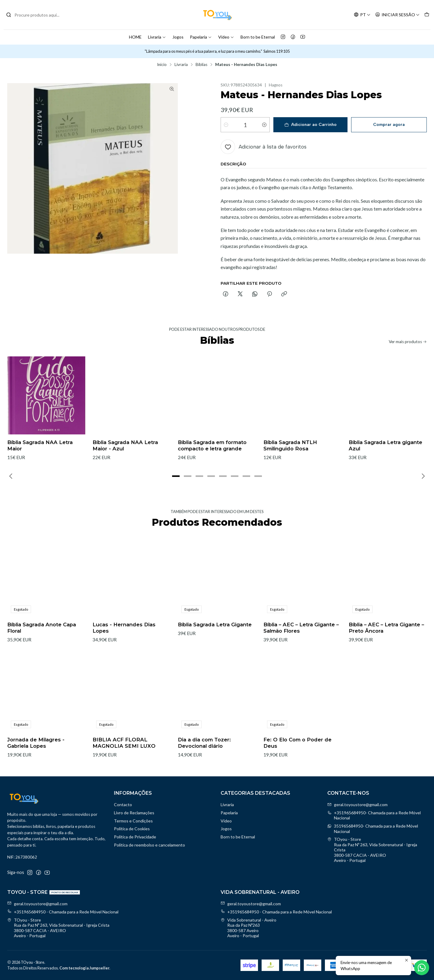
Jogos (178, 37)
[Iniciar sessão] (397, 15)
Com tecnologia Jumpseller (84, 968)
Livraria (157, 37)
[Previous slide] (12, 476)
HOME (135, 37)
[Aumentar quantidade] (264, 125)
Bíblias (201, 65)
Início (162, 65)
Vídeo (226, 37)
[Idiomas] (362, 15)
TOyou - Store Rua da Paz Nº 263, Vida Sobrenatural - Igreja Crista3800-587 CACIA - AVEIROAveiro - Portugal (372, 850)
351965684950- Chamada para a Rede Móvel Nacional (373, 829)
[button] (176, 476)
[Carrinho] (427, 15)
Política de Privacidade (135, 837)
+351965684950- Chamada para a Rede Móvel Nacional (374, 815)
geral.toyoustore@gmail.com (357, 805)
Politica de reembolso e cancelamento (149, 845)
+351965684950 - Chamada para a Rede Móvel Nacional (63, 912)
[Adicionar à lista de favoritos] (264, 147)
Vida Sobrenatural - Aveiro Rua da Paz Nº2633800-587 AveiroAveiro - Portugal (248, 928)
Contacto (123, 805)
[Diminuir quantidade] (226, 125)
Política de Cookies (132, 829)
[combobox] (37, 15)
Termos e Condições (133, 821)
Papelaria (201, 37)
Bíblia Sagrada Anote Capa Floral (42, 654)
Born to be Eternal (258, 37)
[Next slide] (422, 476)
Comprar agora (389, 125)
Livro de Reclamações (134, 813)
